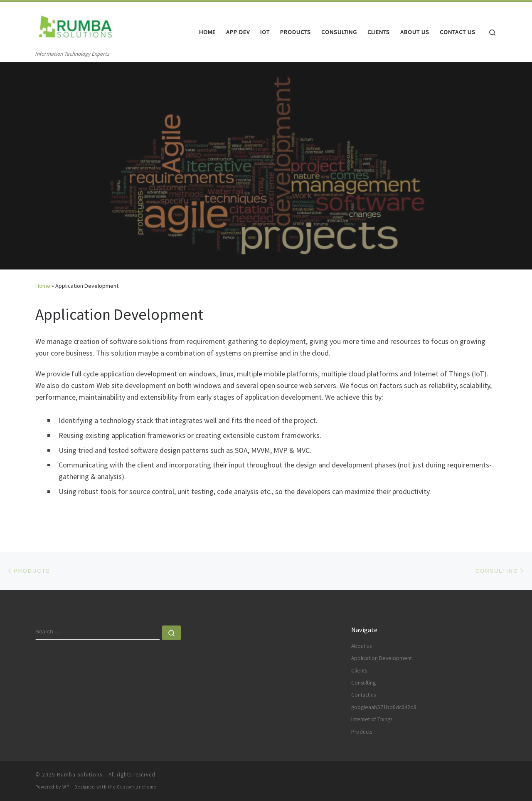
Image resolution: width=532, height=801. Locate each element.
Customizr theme (137, 787)
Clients (359, 671)
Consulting (363, 683)
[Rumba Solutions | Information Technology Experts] (75, 26)
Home (43, 286)
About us (361, 646)
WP (66, 787)
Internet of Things (372, 719)
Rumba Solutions (80, 775)
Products (362, 732)
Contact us (363, 695)
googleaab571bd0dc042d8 (384, 707)
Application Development (382, 658)
